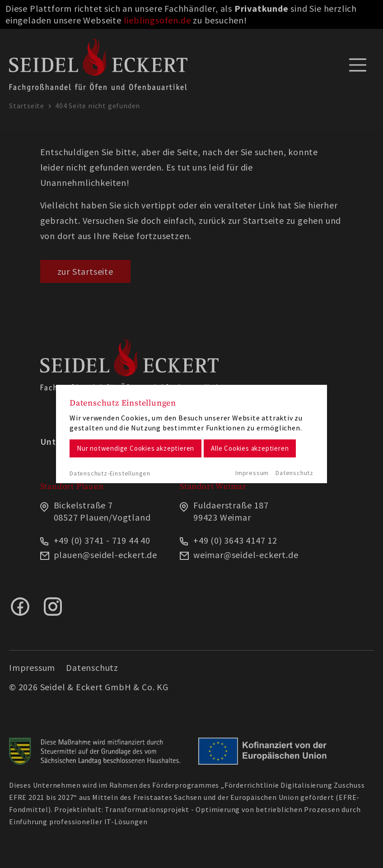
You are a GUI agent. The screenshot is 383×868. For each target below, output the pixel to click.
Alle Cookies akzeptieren (250, 448)
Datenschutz (294, 473)
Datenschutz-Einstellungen (110, 473)
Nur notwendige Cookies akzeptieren (135, 448)
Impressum (252, 473)
